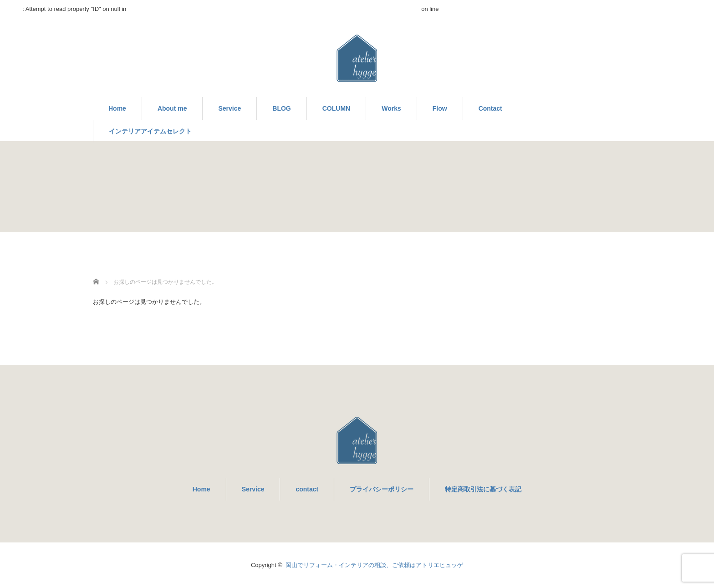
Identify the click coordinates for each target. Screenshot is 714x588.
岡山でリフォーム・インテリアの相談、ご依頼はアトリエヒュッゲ (374, 565)
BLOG (281, 108)
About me (172, 108)
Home (117, 108)
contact (307, 489)
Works (391, 108)
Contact (490, 108)
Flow (440, 108)
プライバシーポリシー (382, 489)
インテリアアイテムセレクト (150, 131)
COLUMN (336, 108)
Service (229, 108)
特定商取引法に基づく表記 (483, 489)
